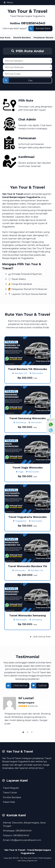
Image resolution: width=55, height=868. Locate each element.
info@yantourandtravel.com (26, 840)
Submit (39, 686)
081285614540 (33, 23)
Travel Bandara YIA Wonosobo (27, 369)
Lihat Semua (16, 686)
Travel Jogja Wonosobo (27, 468)
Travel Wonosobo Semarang (27, 615)
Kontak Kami (39, 29)
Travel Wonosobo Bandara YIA (27, 566)
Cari (18, 80)
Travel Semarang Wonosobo (27, 418)
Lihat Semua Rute (40, 637)
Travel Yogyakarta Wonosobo (27, 517)
